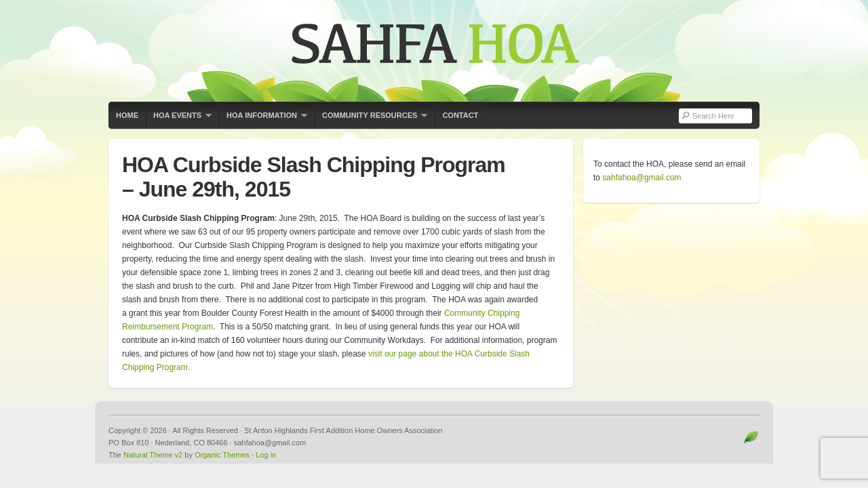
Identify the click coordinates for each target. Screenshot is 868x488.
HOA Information (263, 120)
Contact (460, 115)
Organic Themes (222, 455)
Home (127, 115)
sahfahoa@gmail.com (642, 178)
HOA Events (179, 120)
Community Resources (371, 120)
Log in (266, 455)
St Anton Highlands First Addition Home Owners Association (434, 51)
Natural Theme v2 (153, 455)
